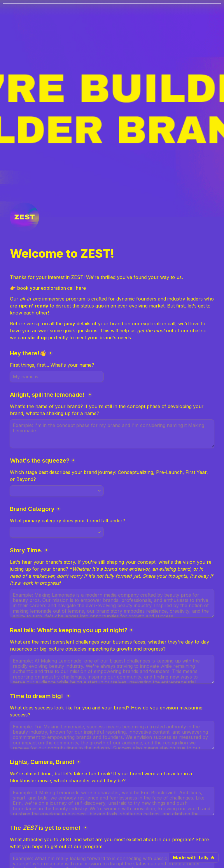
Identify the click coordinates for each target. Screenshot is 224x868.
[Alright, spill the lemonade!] (112, 434)
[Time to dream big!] (112, 735)
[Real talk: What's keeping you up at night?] (112, 669)
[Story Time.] (112, 603)
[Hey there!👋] (57, 377)
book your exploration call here (52, 288)
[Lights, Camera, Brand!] (112, 801)
